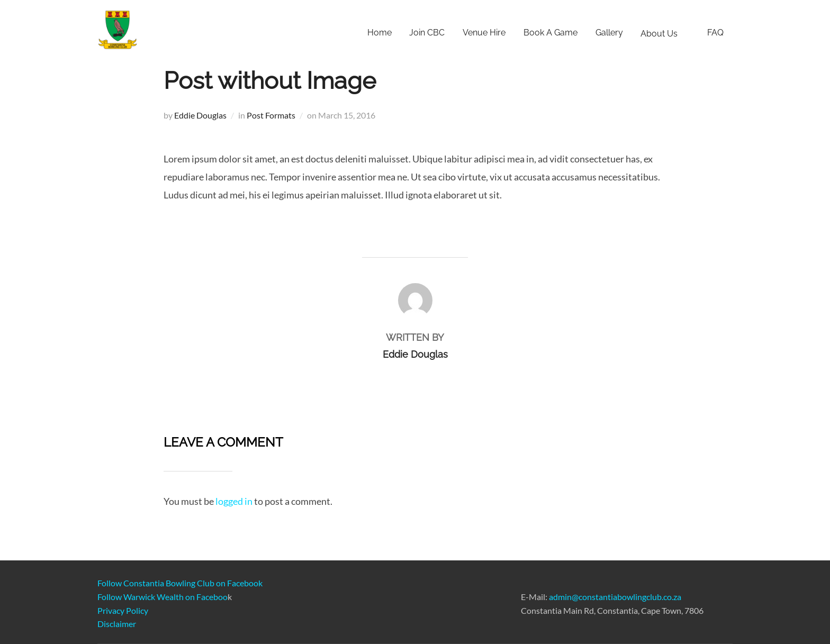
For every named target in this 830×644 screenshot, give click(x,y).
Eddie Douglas (200, 115)
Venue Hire (484, 33)
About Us (665, 34)
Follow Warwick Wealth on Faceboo (163, 597)
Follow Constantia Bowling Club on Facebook (180, 583)
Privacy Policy (123, 610)
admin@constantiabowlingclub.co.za (615, 597)
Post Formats (271, 115)
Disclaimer (117, 624)
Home (380, 33)
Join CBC (427, 33)
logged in (234, 501)
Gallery (609, 33)
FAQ (715, 33)
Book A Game (551, 33)
